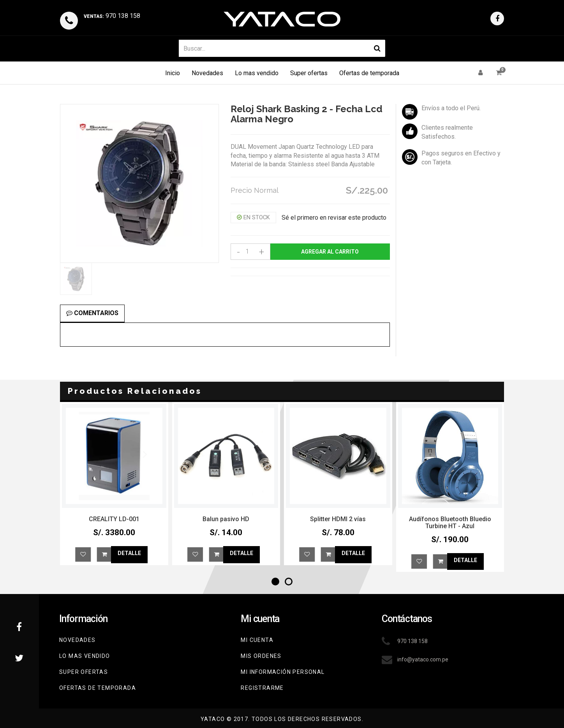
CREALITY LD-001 (226, 519)
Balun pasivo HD (338, 519)
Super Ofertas (84, 672)
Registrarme (262, 688)
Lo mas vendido (257, 73)
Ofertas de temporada (369, 73)
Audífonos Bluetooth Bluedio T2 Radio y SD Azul (114, 523)
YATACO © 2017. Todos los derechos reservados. (282, 719)
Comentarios (92, 313)
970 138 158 (112, 16)
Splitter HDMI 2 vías (450, 519)
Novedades (207, 73)
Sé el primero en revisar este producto (334, 218)
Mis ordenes (261, 656)
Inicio (173, 73)
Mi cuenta (257, 640)
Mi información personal (283, 672)
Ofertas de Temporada (98, 688)
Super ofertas (309, 73)
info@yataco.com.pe (423, 659)
